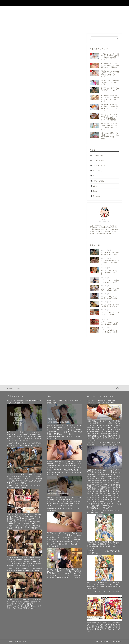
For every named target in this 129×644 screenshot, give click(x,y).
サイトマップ (12, 642)
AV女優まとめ (98, 156)
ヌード (95, 176)
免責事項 (21, 642)
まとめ (95, 186)
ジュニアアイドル (99, 166)
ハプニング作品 (98, 181)
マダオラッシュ (64, 3)
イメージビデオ (98, 161)
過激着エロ (97, 196)
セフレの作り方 (98, 171)
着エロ (95, 191)
